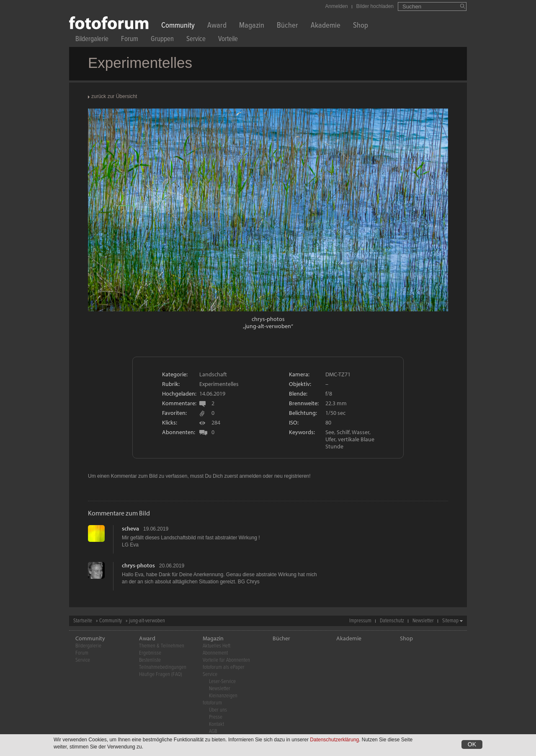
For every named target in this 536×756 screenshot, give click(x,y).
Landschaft (213, 374)
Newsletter (423, 621)
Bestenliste (150, 660)
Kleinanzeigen (223, 696)
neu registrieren (292, 476)
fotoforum (212, 703)
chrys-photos (268, 319)
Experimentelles (219, 384)
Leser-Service (222, 682)
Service (196, 40)
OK (472, 745)
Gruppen (162, 40)
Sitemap (450, 621)
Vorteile (228, 40)
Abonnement (215, 653)
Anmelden (337, 6)
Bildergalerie (92, 40)
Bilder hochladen (375, 6)
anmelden (250, 476)
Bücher (287, 26)
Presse (216, 717)
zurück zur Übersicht (114, 96)
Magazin (252, 26)
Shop (361, 26)
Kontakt (216, 724)
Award (217, 26)
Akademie (326, 26)
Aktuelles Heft (216, 646)
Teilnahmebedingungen (163, 667)
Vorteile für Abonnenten (226, 660)
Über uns (218, 710)
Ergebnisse (150, 653)
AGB (213, 731)
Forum (130, 40)
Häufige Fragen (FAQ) (161, 674)
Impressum (360, 621)
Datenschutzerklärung (334, 740)
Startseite (83, 621)
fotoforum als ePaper (224, 667)
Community (178, 26)
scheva (130, 528)
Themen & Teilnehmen (162, 646)
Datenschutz (392, 621)
